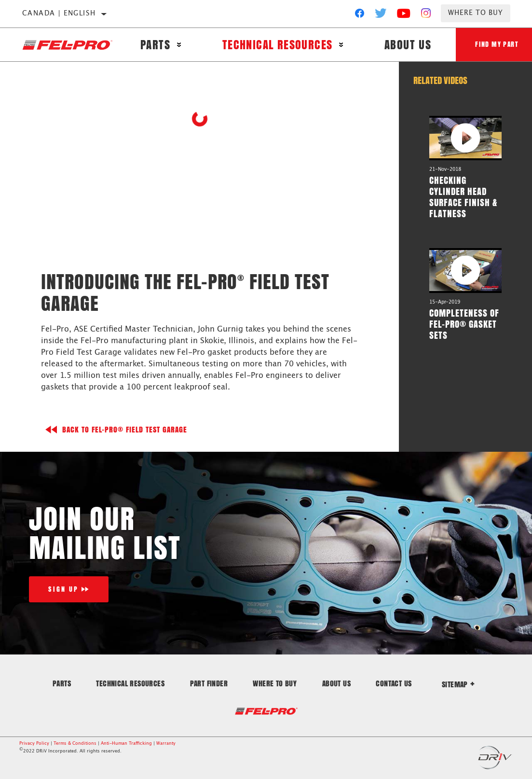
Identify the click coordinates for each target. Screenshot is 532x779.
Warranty (166, 744)
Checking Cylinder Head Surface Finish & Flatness (463, 197)
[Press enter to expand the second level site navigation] (179, 45)
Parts (155, 45)
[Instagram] (426, 15)
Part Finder (209, 683)
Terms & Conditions (75, 744)
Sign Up (63, 589)
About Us (408, 45)
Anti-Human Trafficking (126, 744)
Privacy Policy (34, 744)
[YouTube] (404, 15)
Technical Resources (278, 45)
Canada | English (59, 14)
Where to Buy (476, 13)
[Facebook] (360, 15)
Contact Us (394, 683)
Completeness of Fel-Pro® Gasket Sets (464, 324)
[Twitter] (381, 15)
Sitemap (458, 684)
